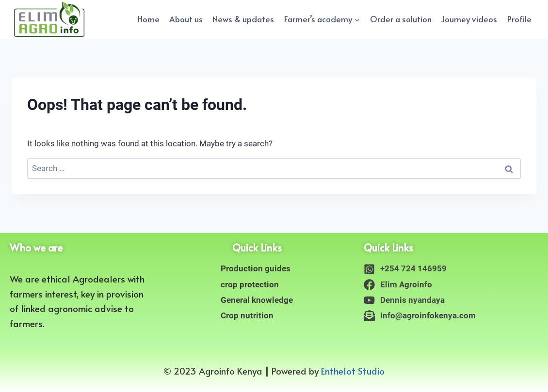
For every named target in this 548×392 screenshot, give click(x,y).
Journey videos (469, 19)
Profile (519, 19)
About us (186, 19)
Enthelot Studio (353, 371)
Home (149, 19)
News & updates (243, 19)
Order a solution (401, 19)
